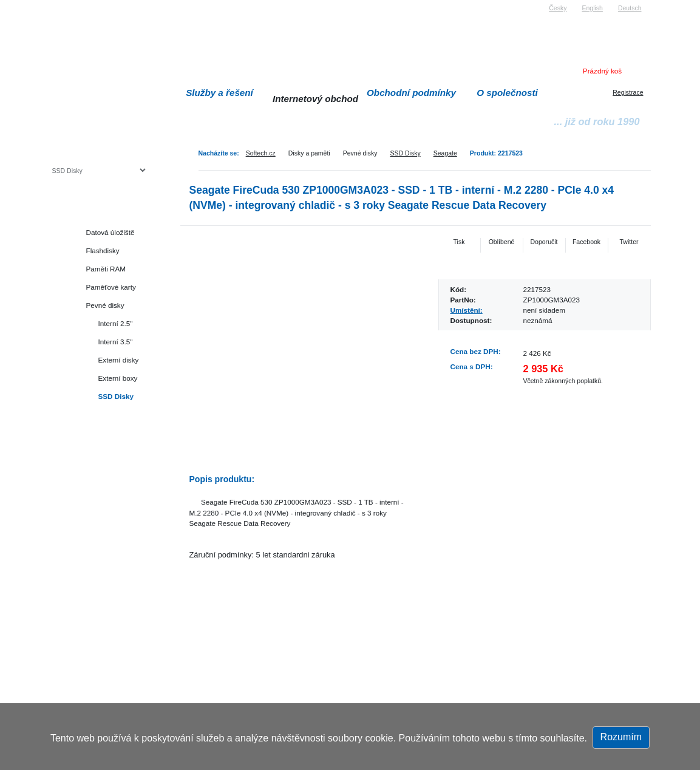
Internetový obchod (315, 99)
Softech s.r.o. (70, 4)
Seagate (445, 153)
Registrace (628, 92)
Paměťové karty (111, 287)
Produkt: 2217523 (496, 153)
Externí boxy (118, 378)
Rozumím (621, 737)
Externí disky (119, 360)
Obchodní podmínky (411, 93)
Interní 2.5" (116, 323)
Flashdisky (103, 250)
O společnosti (507, 93)
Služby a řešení (219, 93)
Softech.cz (261, 153)
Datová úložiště (110, 232)
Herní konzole (94, 451)
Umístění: (467, 310)
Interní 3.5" (116, 342)
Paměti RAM (106, 269)
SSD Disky (405, 153)
